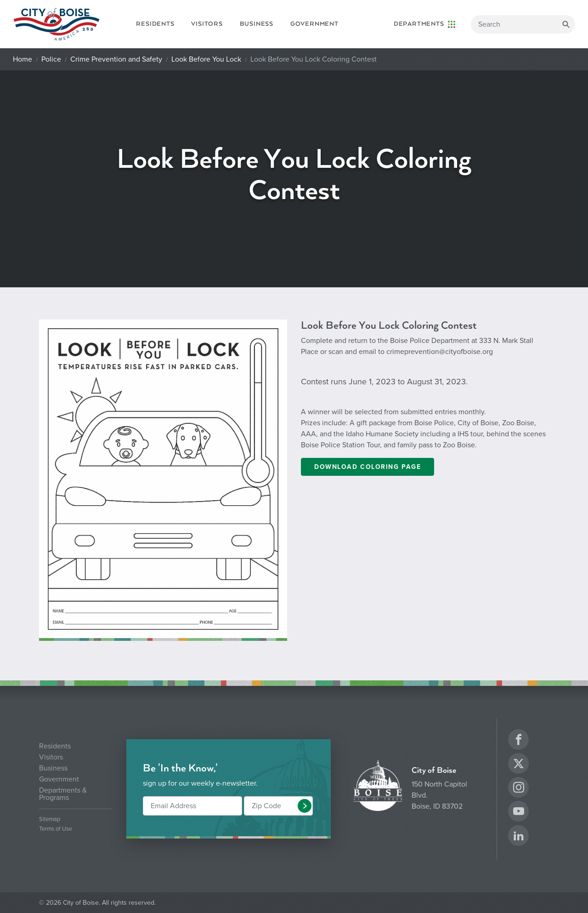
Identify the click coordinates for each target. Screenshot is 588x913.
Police (51, 59)
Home (23, 59)
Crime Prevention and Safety (116, 59)
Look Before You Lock (206, 59)
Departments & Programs (63, 794)
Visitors (207, 24)
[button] (305, 806)
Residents (155, 24)
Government (314, 24)
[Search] (523, 24)
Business (257, 24)
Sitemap (50, 819)
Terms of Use (56, 829)
